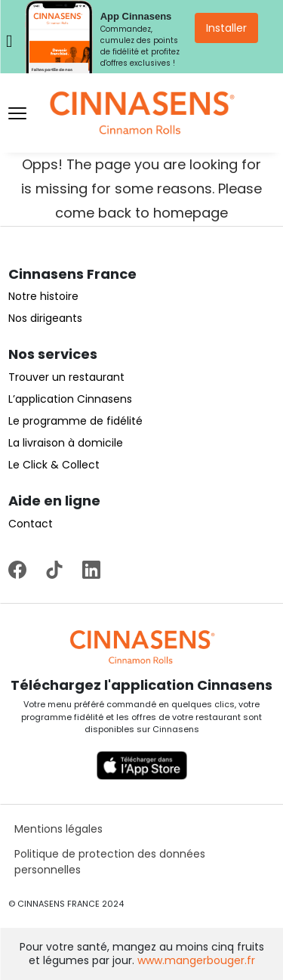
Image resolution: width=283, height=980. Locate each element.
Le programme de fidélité (75, 421)
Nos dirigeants (45, 318)
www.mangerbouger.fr (196, 960)
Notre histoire (43, 296)
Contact (31, 524)
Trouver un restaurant (66, 377)
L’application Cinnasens (70, 399)
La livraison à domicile (66, 443)
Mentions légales (58, 829)
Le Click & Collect (54, 465)
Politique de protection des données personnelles (110, 862)
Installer (226, 28)
